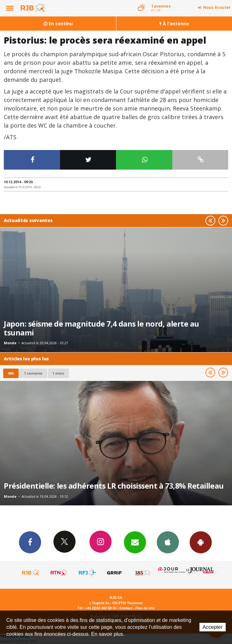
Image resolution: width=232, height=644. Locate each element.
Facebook (30, 542)
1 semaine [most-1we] (33, 373)
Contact (126, 608)
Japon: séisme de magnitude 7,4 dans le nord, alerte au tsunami (101, 328)
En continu (58, 24)
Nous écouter (217, 7)
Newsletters (135, 542)
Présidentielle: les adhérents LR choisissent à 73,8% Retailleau (114, 486)
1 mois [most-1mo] (58, 373)
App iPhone (168, 542)
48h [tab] (11, 373)
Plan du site (145, 608)
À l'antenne (174, 24)
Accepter (213, 627)
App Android (201, 542)
